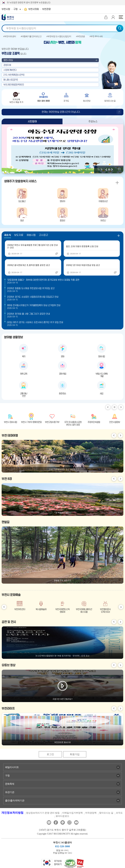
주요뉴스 (93, 122)
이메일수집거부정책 (72, 813)
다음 (112, 169)
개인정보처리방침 (12, 813)
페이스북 (56, 823)
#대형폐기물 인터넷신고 (31, 36)
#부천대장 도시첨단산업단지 (59, 36)
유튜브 (76, 823)
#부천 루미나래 (96, 36)
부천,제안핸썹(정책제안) (14, 85)
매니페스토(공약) (11, 80)
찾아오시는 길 (106, 813)
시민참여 (32, 122)
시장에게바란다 (10, 70)
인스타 (69, 823)
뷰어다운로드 (62, 816)
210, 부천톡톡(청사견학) (14, 75)
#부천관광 (80, 36)
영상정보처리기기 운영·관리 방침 (43, 813)
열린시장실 (8, 60)
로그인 (50, 754)
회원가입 (75, 754)
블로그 (49, 823)
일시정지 (114, 407)
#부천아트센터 (10, 36)
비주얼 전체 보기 (119, 169)
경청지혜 (7, 65)
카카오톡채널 (63, 823)
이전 (106, 169)
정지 (109, 169)
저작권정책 (91, 813)
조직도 (119, 813)
